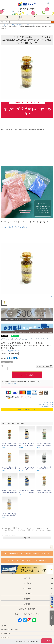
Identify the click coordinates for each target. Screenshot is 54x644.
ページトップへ (51, 547)
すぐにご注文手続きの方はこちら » (28, 109)
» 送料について (49, 402)
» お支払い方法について (46, 404)
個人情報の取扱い (6, 633)
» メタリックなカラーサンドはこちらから (14, 227)
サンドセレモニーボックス (31, 25)
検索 (52, 22)
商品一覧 (7, 18)
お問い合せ (20, 18)
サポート (27, 578)
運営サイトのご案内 (27, 609)
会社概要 (27, 604)
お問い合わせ (5, 637)
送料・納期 (27, 588)
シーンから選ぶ (5, 25)
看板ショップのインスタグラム (27, 614)
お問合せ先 (27, 599)
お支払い (27, 583)
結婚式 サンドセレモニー (15, 351)
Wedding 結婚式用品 (16, 25)
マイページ (35, 18)
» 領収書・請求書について (46, 406)
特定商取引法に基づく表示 (9, 630)
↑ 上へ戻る (47, 641)
